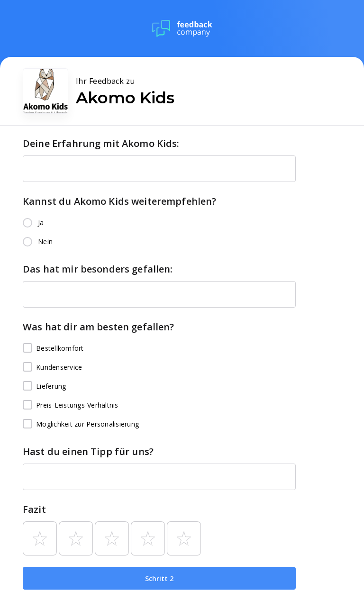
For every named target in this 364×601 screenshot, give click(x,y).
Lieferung (44, 386)
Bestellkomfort (53, 348)
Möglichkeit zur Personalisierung (81, 424)
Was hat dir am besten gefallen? (99, 327)
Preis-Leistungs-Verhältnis (71, 405)
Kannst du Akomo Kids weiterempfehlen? (120, 201)
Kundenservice (52, 367)
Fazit (34, 509)
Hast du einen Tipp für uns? (88, 451)
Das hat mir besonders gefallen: (98, 269)
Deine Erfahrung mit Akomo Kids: (101, 143)
